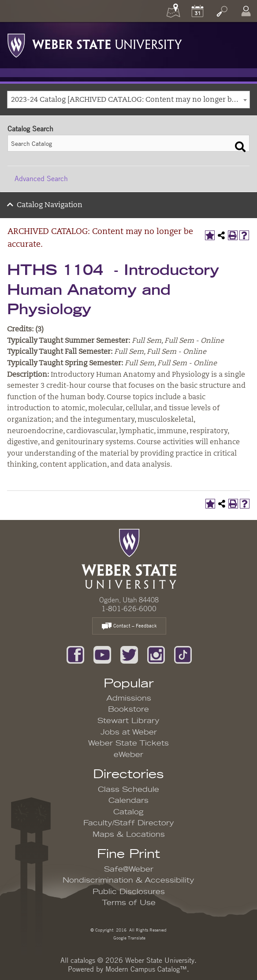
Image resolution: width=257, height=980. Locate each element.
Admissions (129, 698)
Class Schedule (128, 790)
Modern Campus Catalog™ (146, 969)
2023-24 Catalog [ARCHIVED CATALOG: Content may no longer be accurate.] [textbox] (130, 100)
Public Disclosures (129, 892)
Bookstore (128, 709)
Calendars (128, 801)
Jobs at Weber (129, 732)
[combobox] (128, 100)
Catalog (128, 812)
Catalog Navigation (50, 205)
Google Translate (129, 937)
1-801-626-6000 (129, 609)
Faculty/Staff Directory (129, 823)
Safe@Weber (129, 869)
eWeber (128, 755)
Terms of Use (129, 903)
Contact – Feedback (129, 626)
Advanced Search (41, 178)
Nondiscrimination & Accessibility (128, 880)
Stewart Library (128, 721)
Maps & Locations (129, 835)
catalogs (83, 960)
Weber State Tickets (128, 743)
